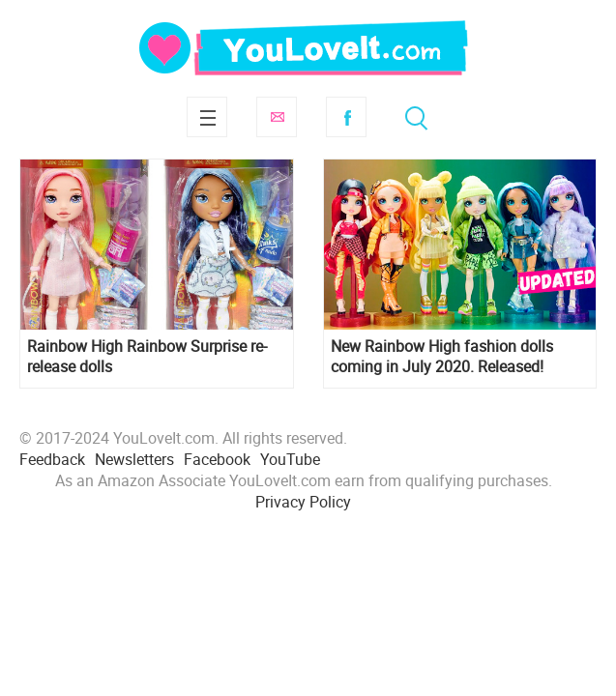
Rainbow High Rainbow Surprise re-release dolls (147, 357)
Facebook (346, 117)
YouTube (290, 459)
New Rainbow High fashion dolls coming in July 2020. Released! (442, 357)
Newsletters (134, 459)
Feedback (52, 459)
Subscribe (277, 117)
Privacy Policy (303, 502)
